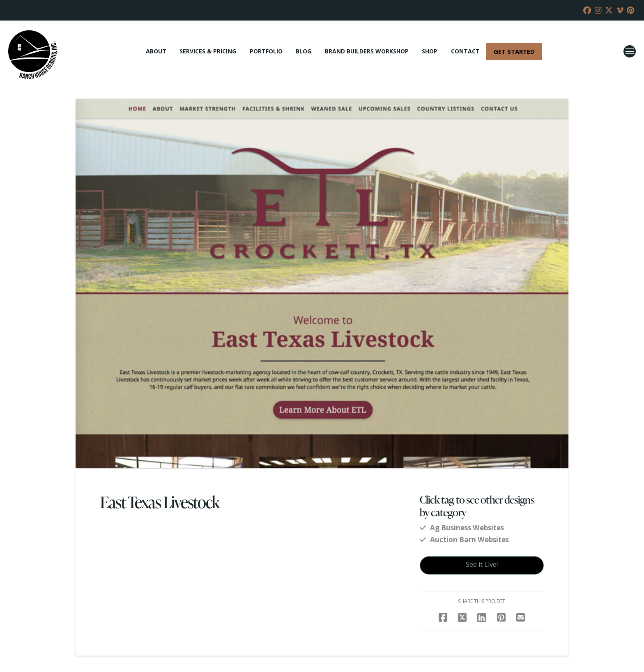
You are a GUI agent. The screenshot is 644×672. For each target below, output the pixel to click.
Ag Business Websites (467, 528)
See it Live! (482, 564)
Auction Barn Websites (469, 540)
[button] (630, 51)
